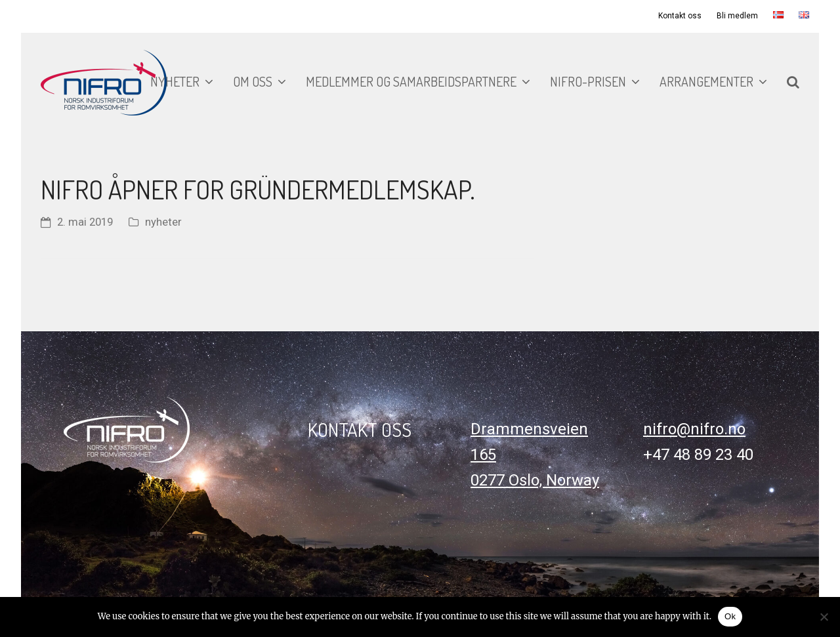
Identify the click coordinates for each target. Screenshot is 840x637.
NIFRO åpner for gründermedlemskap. (258, 189)
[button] (793, 83)
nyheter (163, 222)
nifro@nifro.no (694, 429)
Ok (730, 616)
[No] (824, 617)
